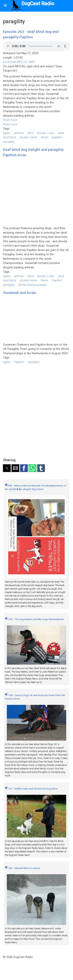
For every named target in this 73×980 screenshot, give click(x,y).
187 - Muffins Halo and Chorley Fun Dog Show (31, 789)
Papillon (57, 280)
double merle (28, 137)
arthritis (19, 133)
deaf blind (9, 137)
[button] (7, 468)
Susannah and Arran (19, 293)
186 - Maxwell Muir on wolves (22, 868)
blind (31, 133)
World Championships (33, 285)
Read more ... (12, 120)
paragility (9, 142)
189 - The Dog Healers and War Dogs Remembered (34, 619)
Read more (10, 124)
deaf (61, 133)
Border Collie (46, 133)
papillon (57, 137)
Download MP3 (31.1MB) (19, 62)
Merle (45, 137)
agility (7, 133)
